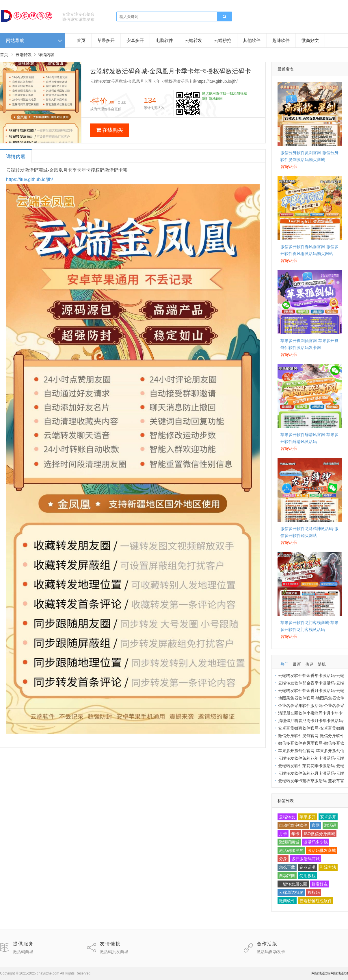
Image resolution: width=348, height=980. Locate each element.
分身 (283, 859)
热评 (309, 664)
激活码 (330, 825)
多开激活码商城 (306, 859)
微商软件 (287, 901)
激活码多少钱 (316, 842)
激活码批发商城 (322, 850)
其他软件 (252, 40)
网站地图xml (321, 973)
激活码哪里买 (291, 850)
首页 (81, 40)
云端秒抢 (223, 40)
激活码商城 (289, 842)
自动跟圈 (287, 876)
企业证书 (308, 867)
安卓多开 (135, 40)
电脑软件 (164, 40)
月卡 (283, 834)
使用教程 (308, 876)
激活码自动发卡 (271, 952)
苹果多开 (106, 40)
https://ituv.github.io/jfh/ (29, 179)
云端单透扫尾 (291, 892)
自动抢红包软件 (293, 825)
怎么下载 (287, 867)
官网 (316, 825)
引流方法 (328, 867)
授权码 (314, 892)
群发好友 (320, 884)
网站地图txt (339, 973)
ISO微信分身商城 (319, 834)
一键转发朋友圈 (293, 884)
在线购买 (110, 130)
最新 (297, 664)
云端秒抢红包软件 (316, 901)
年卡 (295, 834)
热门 (284, 664)
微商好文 (310, 40)
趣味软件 (281, 40)
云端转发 (193, 40)
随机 (322, 664)
